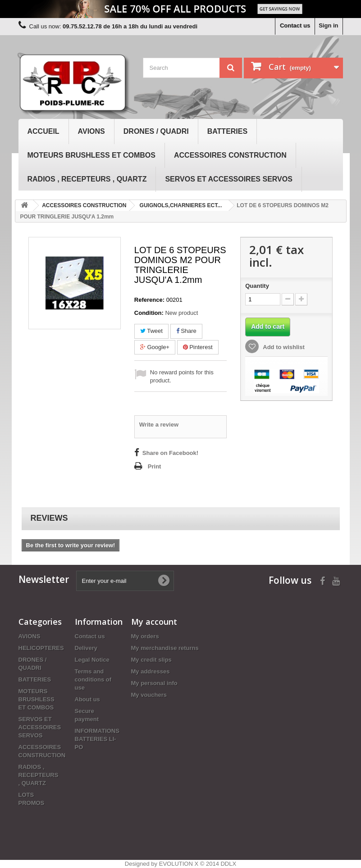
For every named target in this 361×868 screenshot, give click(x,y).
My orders (145, 636)
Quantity (257, 286)
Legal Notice (92, 660)
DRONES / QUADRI (156, 131)
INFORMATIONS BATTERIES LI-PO (97, 739)
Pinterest (198, 347)
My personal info (154, 683)
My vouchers (149, 695)
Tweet (151, 331)
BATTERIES (227, 131)
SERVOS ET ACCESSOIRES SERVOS (228, 179)
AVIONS (91, 131)
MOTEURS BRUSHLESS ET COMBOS (91, 155)
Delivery (86, 648)
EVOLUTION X (179, 864)
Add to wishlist (283, 347)
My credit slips (151, 660)
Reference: (149, 300)
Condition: (149, 313)
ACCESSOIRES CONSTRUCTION (230, 155)
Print (155, 466)
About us (87, 699)
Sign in (328, 25)
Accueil (43, 131)
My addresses (151, 671)
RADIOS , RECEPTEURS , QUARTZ (87, 179)
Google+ (155, 347)
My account (154, 622)
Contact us (295, 25)
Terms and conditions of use (93, 679)
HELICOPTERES (41, 648)
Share (186, 331)
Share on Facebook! (170, 453)
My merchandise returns (165, 648)
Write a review (159, 425)
